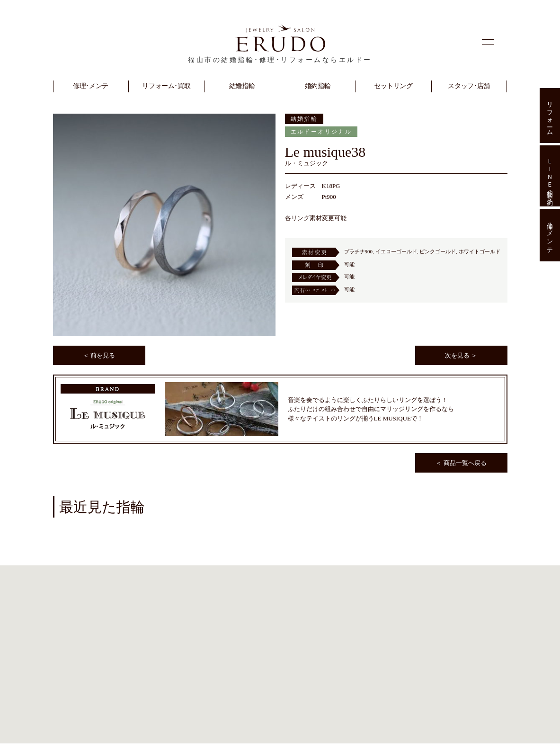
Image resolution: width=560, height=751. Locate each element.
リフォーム (550, 116)
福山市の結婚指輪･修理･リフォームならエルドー (280, 60)
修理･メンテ (550, 235)
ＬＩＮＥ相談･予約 (550, 176)
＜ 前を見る (99, 355)
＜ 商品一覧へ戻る (461, 463)
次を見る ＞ (461, 355)
